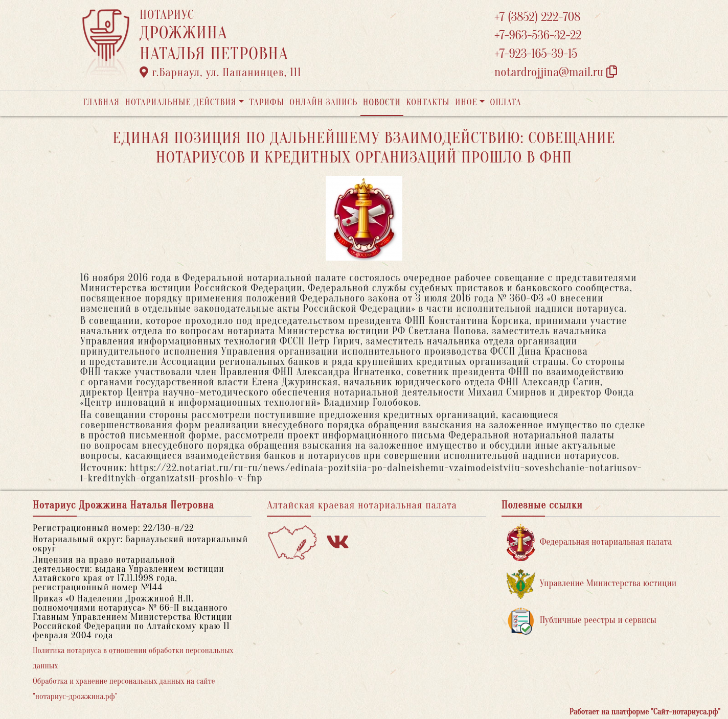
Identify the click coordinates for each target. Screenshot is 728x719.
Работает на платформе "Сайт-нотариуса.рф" (645, 712)
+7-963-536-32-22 (538, 36)
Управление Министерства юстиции (592, 584)
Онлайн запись (323, 102)
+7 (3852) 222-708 (537, 17)
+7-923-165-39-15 (536, 54)
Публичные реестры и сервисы (582, 621)
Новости (382, 102)
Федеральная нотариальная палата (589, 542)
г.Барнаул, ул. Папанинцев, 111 (220, 73)
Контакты (428, 102)
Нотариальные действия (180, 102)
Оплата (506, 102)
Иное (466, 102)
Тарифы (267, 102)
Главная (101, 102)
